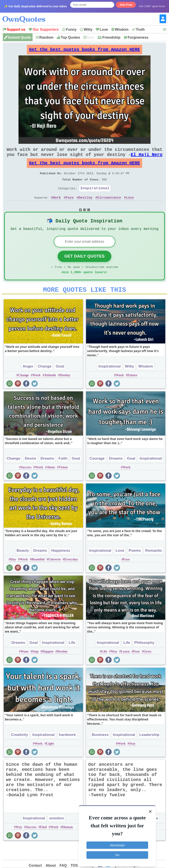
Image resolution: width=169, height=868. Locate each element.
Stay (132, 758)
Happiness (61, 565)
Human (67, 841)
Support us (16, 29)
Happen (48, 666)
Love (104, 29)
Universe (54, 574)
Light (50, 758)
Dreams (47, 473)
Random (46, 37)
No (117, 852)
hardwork (67, 749)
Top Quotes (70, 37)
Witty (88, 29)
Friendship (111, 37)
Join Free (126, 5)
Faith (63, 473)
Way (114, 666)
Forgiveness (138, 37)
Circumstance (109, 207)
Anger (28, 381)
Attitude (50, 390)
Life (72, 657)
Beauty (23, 565)
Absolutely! (117, 842)
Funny (71, 29)
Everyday (71, 574)
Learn (125, 666)
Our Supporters (46, 29)
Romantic (154, 565)
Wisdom (122, 29)
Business (100, 749)
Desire (30, 473)
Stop (35, 666)
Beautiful (38, 574)
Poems (135, 565)
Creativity (19, 749)
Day (13, 574)
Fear (136, 666)
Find (43, 841)
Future (132, 390)
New (91, 37)
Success (26, 482)
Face (70, 207)
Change (44, 381)
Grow (147, 666)
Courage (97, 473)
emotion (57, 833)
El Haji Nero (147, 159)
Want (25, 666)
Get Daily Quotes (84, 268)
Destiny (85, 207)
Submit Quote (19, 37)
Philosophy (144, 657)
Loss (130, 207)
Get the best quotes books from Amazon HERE (84, 51)
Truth (140, 29)
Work (57, 207)
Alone (51, 482)
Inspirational (95, 197)
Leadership (150, 749)
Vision (63, 482)
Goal (60, 381)
